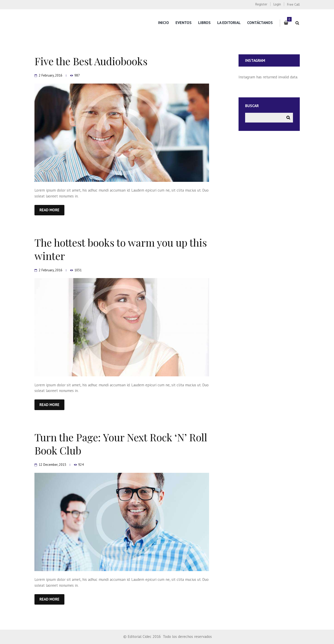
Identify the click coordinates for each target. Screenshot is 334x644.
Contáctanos (260, 23)
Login (277, 4)
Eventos (184, 23)
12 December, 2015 (52, 465)
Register (261, 4)
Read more (49, 210)
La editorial (229, 23)
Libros (204, 23)
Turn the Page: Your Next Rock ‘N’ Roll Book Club (121, 444)
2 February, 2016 (51, 75)
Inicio (163, 23)
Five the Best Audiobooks (91, 61)
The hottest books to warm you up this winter (121, 249)
